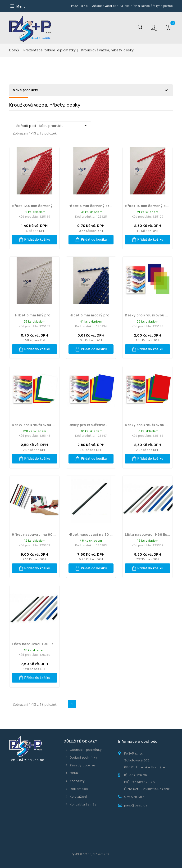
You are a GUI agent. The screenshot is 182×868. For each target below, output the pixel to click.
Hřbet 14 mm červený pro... (149, 206)
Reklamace (79, 789)
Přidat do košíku (35, 240)
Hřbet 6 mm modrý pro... (91, 315)
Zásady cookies (83, 765)
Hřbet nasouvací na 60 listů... (38, 534)
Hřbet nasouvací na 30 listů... (95, 534)
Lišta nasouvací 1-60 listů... (150, 534)
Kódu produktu (64, 126)
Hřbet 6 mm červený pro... (92, 206)
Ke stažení (78, 796)
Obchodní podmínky (86, 750)
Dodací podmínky (84, 757)
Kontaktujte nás (83, 804)
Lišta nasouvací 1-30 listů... (36, 644)
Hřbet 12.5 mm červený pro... (37, 206)
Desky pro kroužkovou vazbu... (152, 315)
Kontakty (77, 781)
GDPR (74, 773)
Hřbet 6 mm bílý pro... (34, 315)
